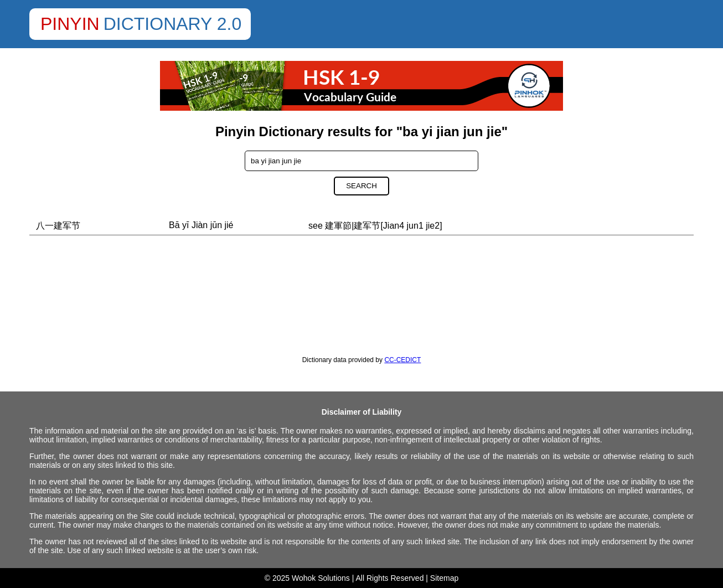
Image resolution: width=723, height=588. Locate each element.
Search (362, 186)
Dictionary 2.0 (173, 24)
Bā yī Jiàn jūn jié (201, 225)
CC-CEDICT (402, 360)
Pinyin (70, 24)
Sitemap (444, 578)
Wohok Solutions (321, 578)
